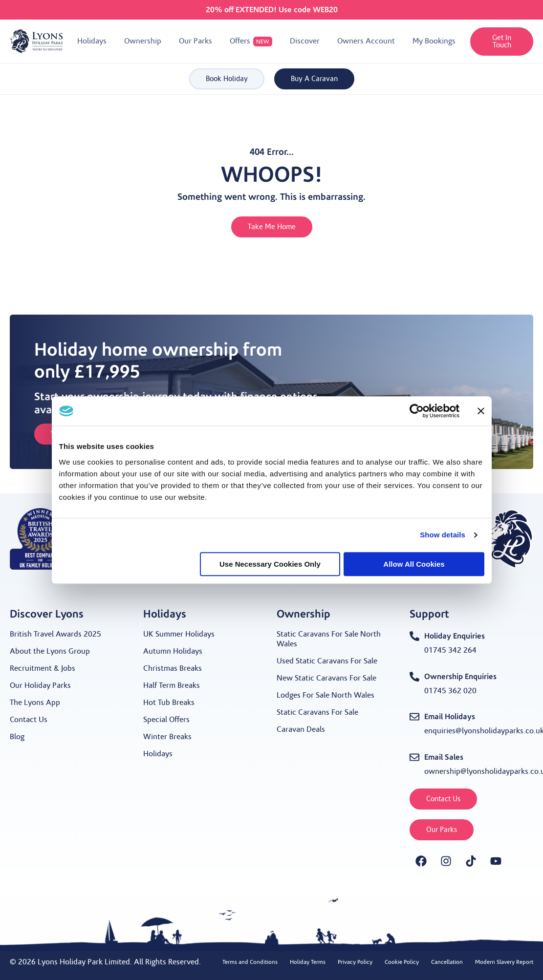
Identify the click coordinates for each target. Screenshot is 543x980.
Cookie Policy (402, 962)
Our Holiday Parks (40, 685)
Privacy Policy (355, 962)
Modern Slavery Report (504, 962)
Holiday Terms (308, 962)
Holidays (158, 754)
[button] (92, 41)
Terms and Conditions (250, 962)
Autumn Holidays (173, 651)
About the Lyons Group (50, 651)
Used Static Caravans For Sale (327, 661)
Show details (443, 535)
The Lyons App (35, 703)
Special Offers (166, 720)
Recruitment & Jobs (43, 668)
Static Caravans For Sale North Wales (329, 639)
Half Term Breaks (172, 685)
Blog (17, 737)
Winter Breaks (167, 737)
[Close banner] (481, 411)
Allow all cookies (414, 564)
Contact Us (29, 720)
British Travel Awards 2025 (55, 634)
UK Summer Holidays (179, 634)
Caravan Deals (301, 729)
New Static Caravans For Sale (326, 678)
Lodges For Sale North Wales (326, 695)
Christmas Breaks (173, 668)
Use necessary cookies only (270, 564)
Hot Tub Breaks (169, 703)
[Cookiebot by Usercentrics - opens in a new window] (417, 411)
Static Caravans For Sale (317, 712)
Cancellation (447, 962)
